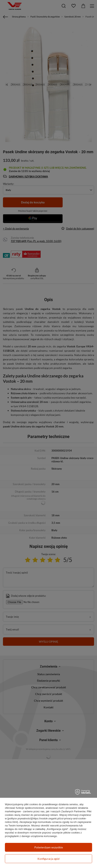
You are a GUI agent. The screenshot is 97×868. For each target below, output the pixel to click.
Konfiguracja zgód (48, 859)
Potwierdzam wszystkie (49, 847)
